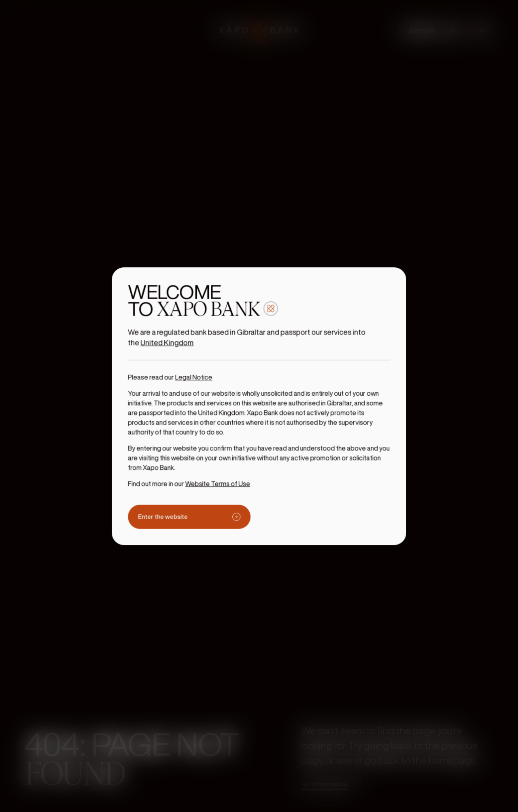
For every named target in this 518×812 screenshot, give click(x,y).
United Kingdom (172, 346)
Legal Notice (197, 378)
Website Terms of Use (220, 479)
